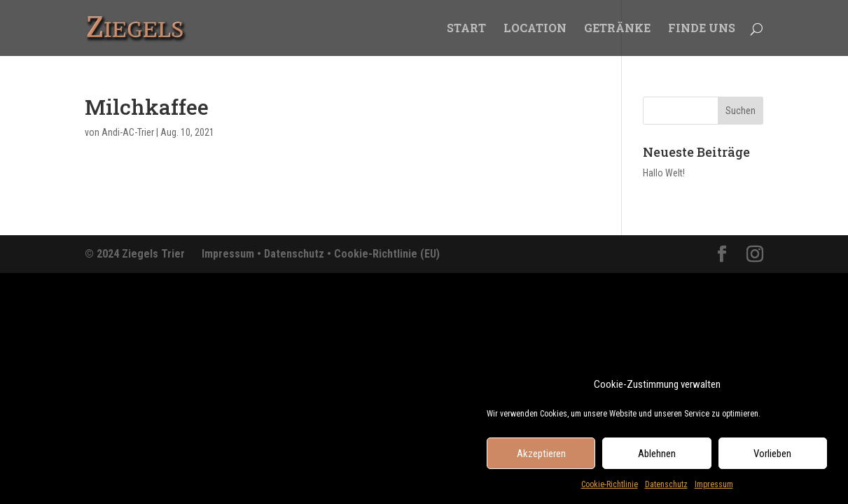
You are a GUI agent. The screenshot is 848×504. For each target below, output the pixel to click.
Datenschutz (666, 488)
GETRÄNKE (617, 29)
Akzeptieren (541, 456)
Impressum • (233, 254)
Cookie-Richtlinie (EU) (387, 254)
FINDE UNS (702, 29)
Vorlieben (772, 456)
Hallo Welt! (664, 173)
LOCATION (535, 29)
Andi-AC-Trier (128, 132)
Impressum (714, 488)
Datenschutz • (299, 254)
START (466, 29)
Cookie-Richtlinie (610, 488)
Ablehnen (657, 456)
